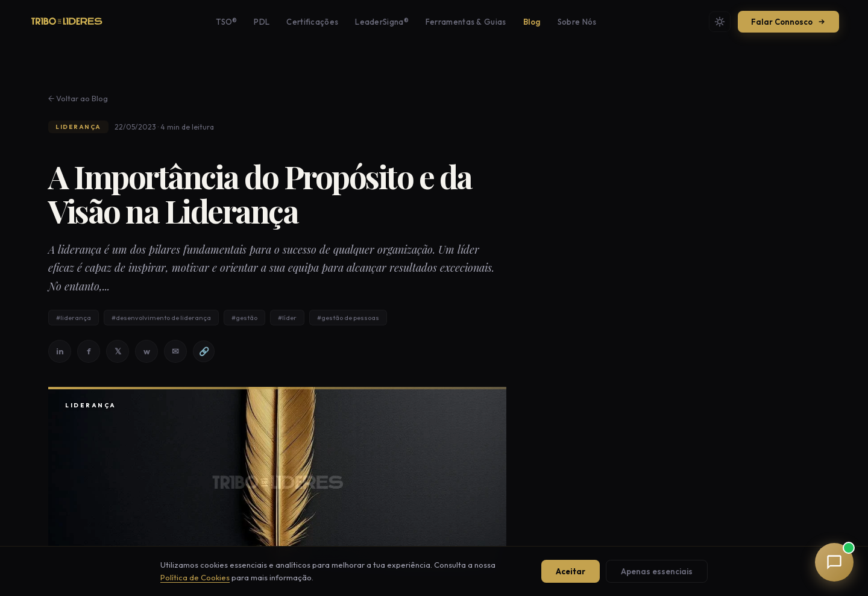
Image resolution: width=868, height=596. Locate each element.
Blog (532, 22)
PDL (262, 22)
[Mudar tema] (720, 22)
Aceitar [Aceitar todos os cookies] (571, 571)
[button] (834, 562)
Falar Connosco (788, 22)
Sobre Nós (577, 22)
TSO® (226, 22)
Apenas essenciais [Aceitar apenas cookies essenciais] (657, 571)
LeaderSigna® (382, 22)
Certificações (312, 22)
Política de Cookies (195, 577)
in (60, 351)
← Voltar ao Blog (78, 98)
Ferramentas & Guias (466, 22)
